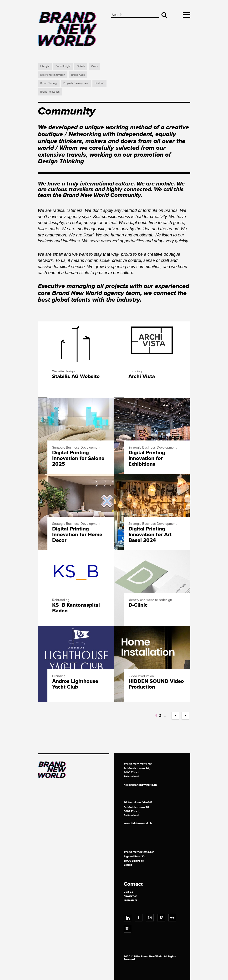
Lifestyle (45, 66)
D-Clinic (138, 605)
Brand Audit (78, 75)
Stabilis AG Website (76, 377)
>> (183, 716)
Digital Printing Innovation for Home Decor (77, 535)
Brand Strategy (49, 83)
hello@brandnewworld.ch (140, 785)
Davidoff (99, 83)
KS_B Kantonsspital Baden (76, 608)
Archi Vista (142, 377)
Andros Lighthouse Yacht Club (75, 684)
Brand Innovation (50, 92)
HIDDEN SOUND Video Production (156, 684)
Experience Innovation (53, 75)
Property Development (76, 83)
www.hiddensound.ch (138, 823)
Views (94, 66)
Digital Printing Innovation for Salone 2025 (78, 459)
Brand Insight (63, 66)
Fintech (81, 66)
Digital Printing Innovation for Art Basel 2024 (150, 535)
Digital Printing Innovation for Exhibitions (147, 459)
